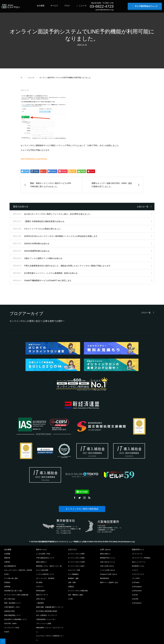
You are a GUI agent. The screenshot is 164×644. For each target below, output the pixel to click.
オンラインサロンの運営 (76, 554)
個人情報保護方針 (10, 566)
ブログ (67, 6)
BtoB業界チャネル (138, 566)
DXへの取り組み (10, 599)
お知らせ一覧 (143, 207)
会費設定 (71, 587)
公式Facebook (137, 591)
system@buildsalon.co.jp (104, 10)
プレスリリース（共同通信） (142, 558)
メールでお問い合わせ (108, 570)
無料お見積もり (41, 562)
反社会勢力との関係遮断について (15, 619)
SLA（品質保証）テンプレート (47, 615)
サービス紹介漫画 (42, 570)
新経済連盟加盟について (12, 615)
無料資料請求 (105, 578)
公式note (135, 595)
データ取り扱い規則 (11, 578)
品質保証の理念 (9, 611)
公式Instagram (137, 587)
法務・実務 (72, 582)
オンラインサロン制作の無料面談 (82, 509)
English (7, 632)
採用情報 (7, 587)
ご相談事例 (40, 603)
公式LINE (135, 599)
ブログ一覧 (146, 313)
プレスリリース (137, 554)
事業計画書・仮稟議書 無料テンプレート (50, 607)
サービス (54, 6)
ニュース (81, 6)
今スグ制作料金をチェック (145, 6)
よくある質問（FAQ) (43, 554)
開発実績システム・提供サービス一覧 (49, 566)
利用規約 (7, 582)
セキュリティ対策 (74, 570)
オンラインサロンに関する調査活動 (16, 595)
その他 (70, 599)
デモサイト (40, 587)
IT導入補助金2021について (45, 558)
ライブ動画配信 (73, 574)
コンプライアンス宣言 (12, 628)
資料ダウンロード (42, 595)
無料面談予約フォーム (108, 558)
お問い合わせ (41, 599)
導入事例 (39, 582)
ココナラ (135, 570)
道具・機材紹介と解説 (76, 595)
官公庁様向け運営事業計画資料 (47, 611)
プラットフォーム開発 (44, 623)
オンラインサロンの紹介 (76, 566)
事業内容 (7, 558)
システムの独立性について (45, 574)
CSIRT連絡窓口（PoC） (12, 607)
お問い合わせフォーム (108, 562)
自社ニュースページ (139, 562)
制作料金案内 (41, 591)
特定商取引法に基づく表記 (13, 591)
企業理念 (7, 562)
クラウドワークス (138, 574)
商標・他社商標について (12, 603)
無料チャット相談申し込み (109, 582)
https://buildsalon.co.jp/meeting (34, 159)
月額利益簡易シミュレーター (46, 619)
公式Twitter (136, 582)
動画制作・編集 (73, 578)
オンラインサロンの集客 (76, 558)
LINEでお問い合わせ (107, 566)
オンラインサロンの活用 (76, 562)
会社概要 (41, 6)
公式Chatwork (137, 603)
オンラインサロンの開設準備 (78, 591)
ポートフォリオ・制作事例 (45, 578)
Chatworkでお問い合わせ (108, 574)
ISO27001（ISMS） (11, 623)
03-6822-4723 (102, 6)
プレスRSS (136, 578)
